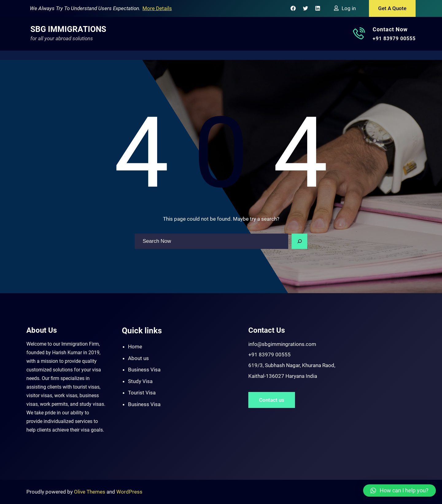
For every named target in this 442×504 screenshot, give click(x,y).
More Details (157, 8)
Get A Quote (392, 8)
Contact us (272, 400)
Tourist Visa (142, 393)
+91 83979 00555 (394, 39)
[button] (399, 490)
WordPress (129, 492)
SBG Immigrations (68, 29)
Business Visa (144, 370)
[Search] (300, 241)
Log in (349, 8)
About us (138, 358)
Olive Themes (90, 492)
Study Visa (140, 381)
